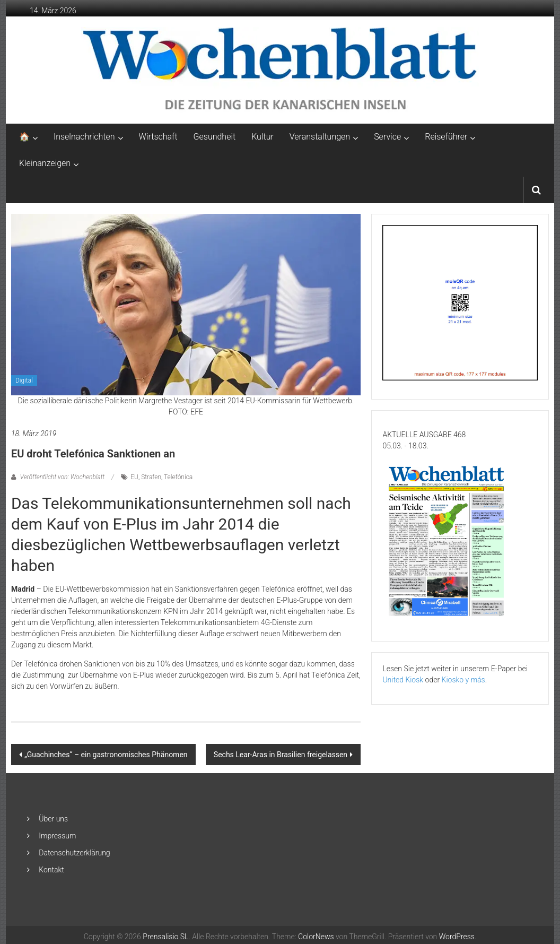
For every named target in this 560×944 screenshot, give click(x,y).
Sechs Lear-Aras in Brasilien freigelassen (281, 755)
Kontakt (51, 870)
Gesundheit (215, 137)
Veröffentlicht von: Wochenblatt (62, 477)
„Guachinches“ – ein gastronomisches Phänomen (106, 755)
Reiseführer (446, 137)
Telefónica (178, 477)
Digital (24, 380)
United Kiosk (403, 680)
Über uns (53, 819)
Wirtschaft (158, 137)
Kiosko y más (463, 680)
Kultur (262, 137)
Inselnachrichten (84, 137)
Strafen (151, 477)
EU (134, 477)
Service (387, 137)
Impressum (57, 836)
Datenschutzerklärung (74, 853)
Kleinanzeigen (45, 163)
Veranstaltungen (320, 137)
